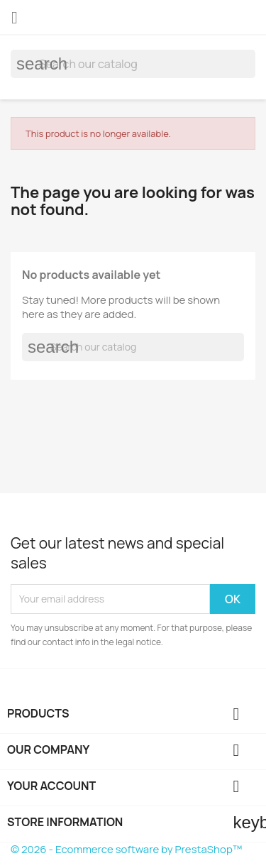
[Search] (133, 64)
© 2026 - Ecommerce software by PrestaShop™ (126, 849)
